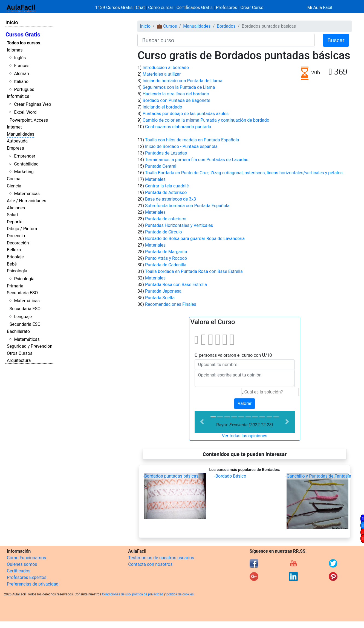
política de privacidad (148, 594)
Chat (140, 8)
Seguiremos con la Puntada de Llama (179, 87)
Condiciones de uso (116, 594)
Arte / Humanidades (27, 201)
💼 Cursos (167, 26)
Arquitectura (19, 360)
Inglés (20, 58)
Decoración (18, 243)
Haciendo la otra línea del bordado (176, 94)
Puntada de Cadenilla (166, 265)
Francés (22, 66)
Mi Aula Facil (320, 8)
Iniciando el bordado (162, 107)
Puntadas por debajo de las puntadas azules (186, 114)
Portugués (24, 89)
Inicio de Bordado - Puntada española (181, 146)
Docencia (16, 236)
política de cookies (180, 594)
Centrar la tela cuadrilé (167, 186)
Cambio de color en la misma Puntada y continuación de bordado (206, 120)
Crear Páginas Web (32, 104)
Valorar (245, 403)
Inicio (12, 22)
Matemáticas (27, 194)
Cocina (14, 179)
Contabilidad (26, 164)
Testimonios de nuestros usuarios (161, 558)
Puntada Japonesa (163, 291)
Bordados (226, 26)
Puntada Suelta (160, 298)
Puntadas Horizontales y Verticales (179, 225)
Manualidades (21, 134)
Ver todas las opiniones (245, 436)
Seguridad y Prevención (30, 346)
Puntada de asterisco (166, 219)
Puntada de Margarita (166, 252)
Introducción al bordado (166, 68)
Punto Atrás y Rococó (166, 258)
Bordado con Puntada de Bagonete (176, 100)
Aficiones (16, 208)
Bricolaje (15, 257)
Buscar (336, 40)
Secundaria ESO (22, 293)
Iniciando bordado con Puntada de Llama (182, 81)
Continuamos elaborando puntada (178, 127)
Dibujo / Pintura (22, 229)
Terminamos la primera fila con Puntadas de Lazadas (197, 160)
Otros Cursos (20, 353)
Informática (18, 96)
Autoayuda (17, 141)
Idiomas (15, 50)
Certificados (19, 571)
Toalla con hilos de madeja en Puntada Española (192, 140)
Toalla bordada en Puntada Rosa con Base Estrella (194, 271)
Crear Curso (252, 8)
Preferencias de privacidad (33, 584)
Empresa (15, 148)
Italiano (21, 82)
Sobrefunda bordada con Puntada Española (187, 206)
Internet (14, 127)
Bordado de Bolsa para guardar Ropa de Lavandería (195, 239)
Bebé (12, 264)
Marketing (24, 172)
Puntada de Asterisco (166, 192)
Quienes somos (22, 564)
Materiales (155, 179)
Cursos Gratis (23, 35)
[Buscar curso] (226, 40)
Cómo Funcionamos (26, 558)
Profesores (227, 8)
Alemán (21, 74)
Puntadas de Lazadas (166, 153)
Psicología (17, 271)
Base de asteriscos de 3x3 (171, 199)
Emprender (25, 156)
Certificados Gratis (195, 8)
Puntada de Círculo (164, 232)
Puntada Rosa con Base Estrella (176, 285)
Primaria (15, 286)
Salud (12, 215)
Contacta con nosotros (150, 564)
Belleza (14, 250)
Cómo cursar (161, 8)
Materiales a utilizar (162, 74)
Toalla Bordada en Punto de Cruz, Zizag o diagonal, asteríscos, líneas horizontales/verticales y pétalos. (244, 173)
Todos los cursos (24, 43)
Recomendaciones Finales (171, 304)
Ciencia (14, 186)
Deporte (15, 222)
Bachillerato (18, 331)
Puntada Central (161, 166)
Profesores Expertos (27, 577)
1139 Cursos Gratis (114, 8)
